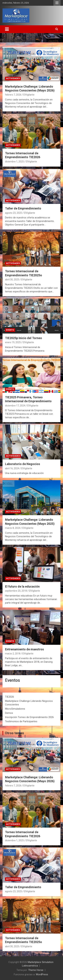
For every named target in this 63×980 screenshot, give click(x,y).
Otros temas (14, 733)
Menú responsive (57, 3)
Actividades (13, 78)
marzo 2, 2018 (13, 654)
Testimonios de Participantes (21, 721)
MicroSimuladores (15, 709)
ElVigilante (29, 95)
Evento (10, 330)
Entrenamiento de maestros (24, 649)
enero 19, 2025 (13, 342)
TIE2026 (9, 697)
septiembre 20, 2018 (16, 591)
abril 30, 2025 (12, 280)
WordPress (42, 974)
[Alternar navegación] (7, 29)
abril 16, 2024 (12, 468)
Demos (9, 713)
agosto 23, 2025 (14, 213)
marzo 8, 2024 (13, 528)
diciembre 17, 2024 (15, 406)
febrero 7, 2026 (13, 95)
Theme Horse (36, 970)
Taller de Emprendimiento (23, 208)
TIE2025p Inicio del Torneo (24, 338)
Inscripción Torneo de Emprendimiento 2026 (29, 717)
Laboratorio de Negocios (23, 464)
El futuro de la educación (22, 586)
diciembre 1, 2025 (14, 162)
